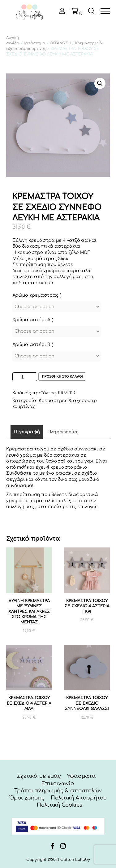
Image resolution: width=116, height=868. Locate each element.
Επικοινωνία (58, 784)
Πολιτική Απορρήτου (79, 798)
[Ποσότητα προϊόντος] (25, 377)
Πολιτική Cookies (60, 805)
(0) (81, 13)
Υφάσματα (82, 776)
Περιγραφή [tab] (27, 432)
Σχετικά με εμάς (39, 776)
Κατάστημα (35, 43)
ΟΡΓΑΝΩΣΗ (60, 43)
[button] (100, 83)
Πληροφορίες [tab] (63, 432)
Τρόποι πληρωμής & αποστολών (58, 791)
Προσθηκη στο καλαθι (62, 376)
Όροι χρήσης (27, 798)
